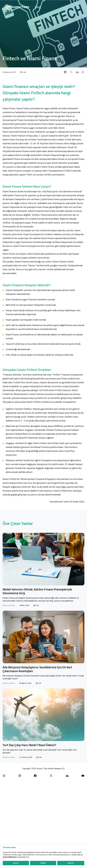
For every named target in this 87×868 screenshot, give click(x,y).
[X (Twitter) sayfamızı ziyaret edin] (51, 776)
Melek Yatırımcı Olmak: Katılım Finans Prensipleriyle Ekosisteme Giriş (37, 591)
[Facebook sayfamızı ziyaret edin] (35, 776)
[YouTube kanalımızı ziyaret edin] (83, 776)
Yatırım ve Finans (9, 605)
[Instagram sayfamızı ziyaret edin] (20, 776)
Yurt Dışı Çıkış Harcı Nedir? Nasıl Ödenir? (29, 745)
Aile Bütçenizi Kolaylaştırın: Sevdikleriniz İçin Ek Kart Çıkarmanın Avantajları (37, 669)
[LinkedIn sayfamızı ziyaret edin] (67, 776)
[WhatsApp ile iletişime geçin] (4, 776)
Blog (38, 7)
